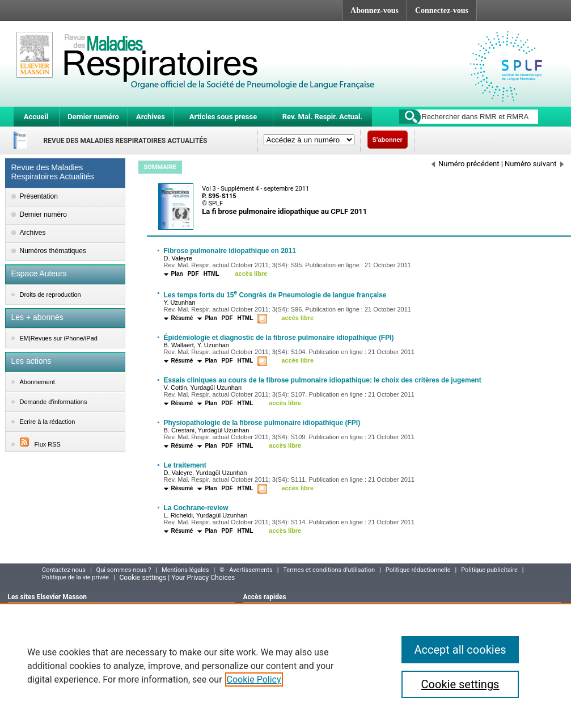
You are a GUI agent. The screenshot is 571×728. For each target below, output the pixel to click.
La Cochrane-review (196, 508)
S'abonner (388, 140)
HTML (212, 274)
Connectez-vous (442, 10)
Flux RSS (40, 444)
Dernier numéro (93, 117)
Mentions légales (185, 570)
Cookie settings (460, 684)
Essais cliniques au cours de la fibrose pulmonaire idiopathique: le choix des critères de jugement (323, 380)
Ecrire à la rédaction (48, 422)
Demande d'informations (54, 402)
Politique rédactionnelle (418, 570)
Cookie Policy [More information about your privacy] (254, 679)
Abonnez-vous (375, 10)
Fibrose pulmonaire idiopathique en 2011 (230, 251)
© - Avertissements (246, 570)
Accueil (36, 117)
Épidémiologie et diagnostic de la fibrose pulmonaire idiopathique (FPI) (279, 338)
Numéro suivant (534, 164)
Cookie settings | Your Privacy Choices (177, 578)
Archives (151, 117)
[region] (285, 666)
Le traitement (185, 465)
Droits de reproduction (50, 294)
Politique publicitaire (489, 570)
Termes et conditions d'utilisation (329, 570)
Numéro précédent (466, 164)
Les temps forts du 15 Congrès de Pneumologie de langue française (275, 295)
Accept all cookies (460, 650)
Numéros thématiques (53, 251)
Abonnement (37, 382)
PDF (193, 274)
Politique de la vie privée (75, 577)
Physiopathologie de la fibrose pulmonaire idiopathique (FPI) (262, 423)
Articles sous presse (223, 117)
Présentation (39, 196)
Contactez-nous (64, 570)
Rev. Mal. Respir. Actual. (323, 117)
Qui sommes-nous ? (124, 570)
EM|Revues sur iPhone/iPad (59, 338)
